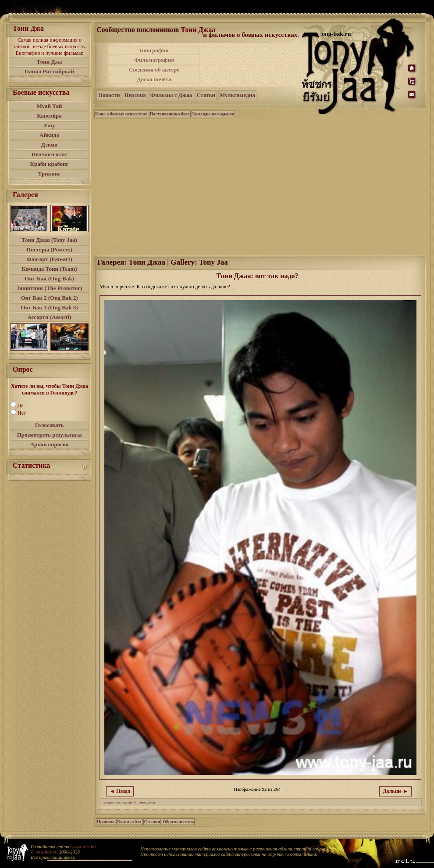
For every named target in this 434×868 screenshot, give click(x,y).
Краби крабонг (50, 164)
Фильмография (154, 60)
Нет (22, 413)
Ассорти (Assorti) (50, 317)
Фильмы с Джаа (171, 95)
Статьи (206, 95)
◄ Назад (120, 791)
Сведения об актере (154, 70)
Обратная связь (178, 822)
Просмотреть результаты (50, 435)
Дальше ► (395, 791)
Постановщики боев (170, 114)
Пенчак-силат (49, 154)
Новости (109, 95)
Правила (106, 822)
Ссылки (152, 822)
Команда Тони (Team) (49, 269)
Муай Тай (49, 106)
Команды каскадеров (213, 114)
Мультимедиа (237, 95)
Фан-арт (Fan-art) (50, 259)
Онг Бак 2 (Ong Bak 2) (49, 298)
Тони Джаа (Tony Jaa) (49, 240)
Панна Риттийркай (49, 71)
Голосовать (50, 425)
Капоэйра (49, 116)
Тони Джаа (198, 30)
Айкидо (49, 135)
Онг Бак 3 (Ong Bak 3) (49, 307)
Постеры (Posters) (49, 249)
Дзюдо (49, 145)
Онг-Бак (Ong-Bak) (49, 278)
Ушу (50, 125)
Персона (135, 95)
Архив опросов (50, 444)
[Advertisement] (252, 65)
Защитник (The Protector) (50, 288)
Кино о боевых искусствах (121, 114)
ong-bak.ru (46, 852)
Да (21, 405)
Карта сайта (129, 822)
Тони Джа (50, 62)
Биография (154, 50)
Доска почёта (154, 79)
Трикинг (49, 174)
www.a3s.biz (84, 846)
